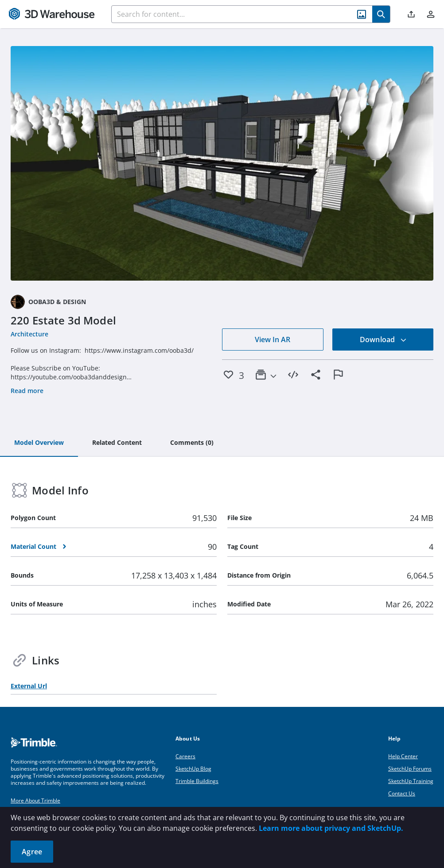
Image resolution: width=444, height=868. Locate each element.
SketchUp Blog (193, 769)
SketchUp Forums (410, 769)
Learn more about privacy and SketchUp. (331, 828)
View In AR (273, 339)
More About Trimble (35, 800)
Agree (32, 852)
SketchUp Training (411, 781)
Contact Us (402, 793)
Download (383, 339)
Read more (27, 391)
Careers (185, 756)
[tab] (39, 443)
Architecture (29, 334)
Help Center (403, 756)
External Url (29, 686)
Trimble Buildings (197, 781)
